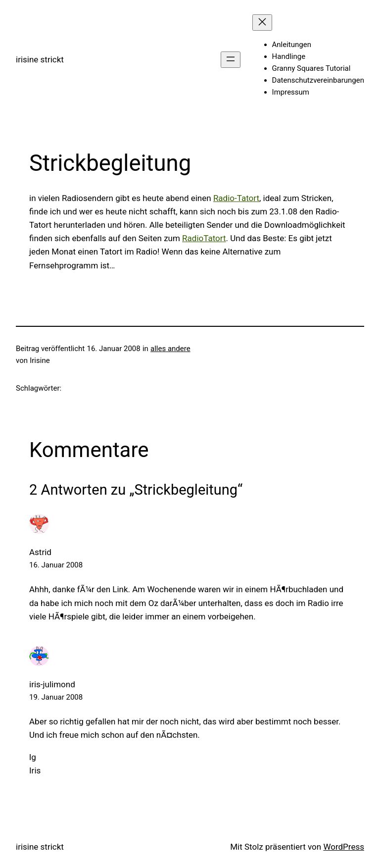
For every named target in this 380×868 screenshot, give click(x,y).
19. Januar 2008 (56, 697)
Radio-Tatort (236, 198)
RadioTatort (204, 238)
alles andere (170, 349)
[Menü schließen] (262, 23)
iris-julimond (52, 684)
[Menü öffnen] (231, 60)
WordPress (344, 847)
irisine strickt (40, 59)
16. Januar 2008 (56, 565)
